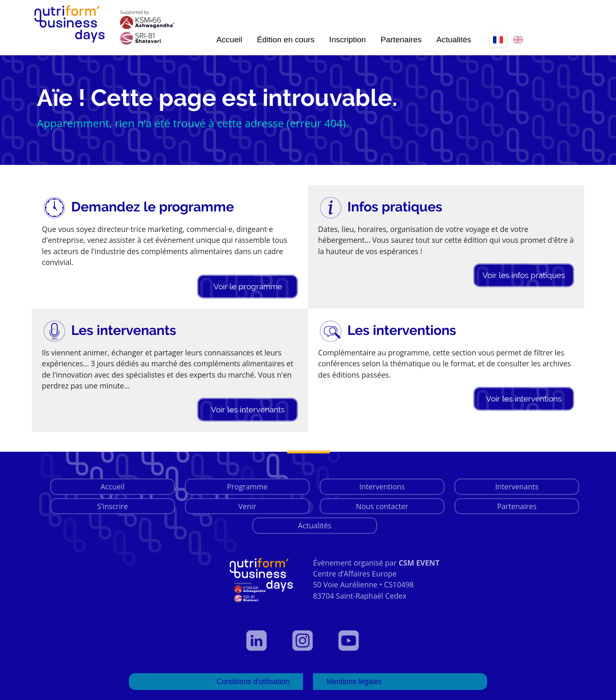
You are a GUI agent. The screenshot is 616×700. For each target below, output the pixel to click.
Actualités (454, 40)
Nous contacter (382, 506)
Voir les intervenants (248, 409)
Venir (248, 506)
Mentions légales (354, 682)
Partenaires (401, 40)
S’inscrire (112, 506)
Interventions (382, 486)
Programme (247, 486)
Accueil (229, 40)
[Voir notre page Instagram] (308, 641)
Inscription (348, 40)
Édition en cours (286, 40)
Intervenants (517, 486)
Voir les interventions (524, 399)
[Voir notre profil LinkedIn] (262, 641)
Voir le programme (248, 286)
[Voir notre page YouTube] (354, 641)
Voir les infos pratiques (524, 275)
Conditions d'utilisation (253, 682)
